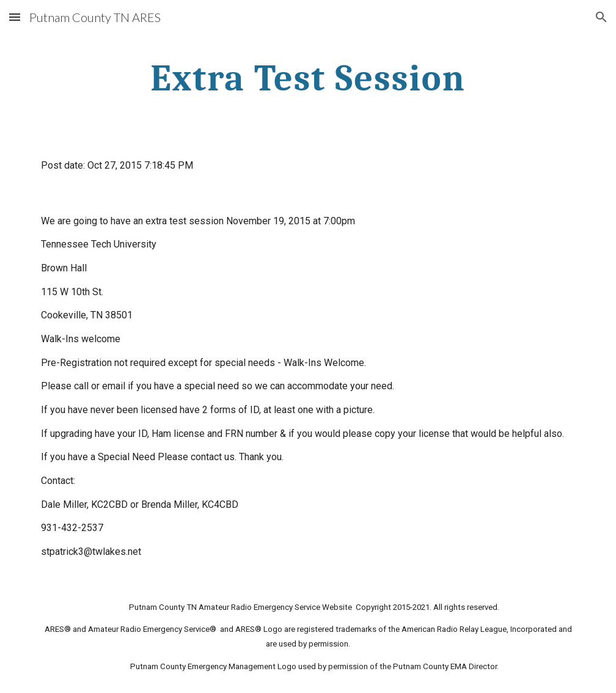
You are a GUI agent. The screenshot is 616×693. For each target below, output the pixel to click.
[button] (15, 17)
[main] (308, 78)
